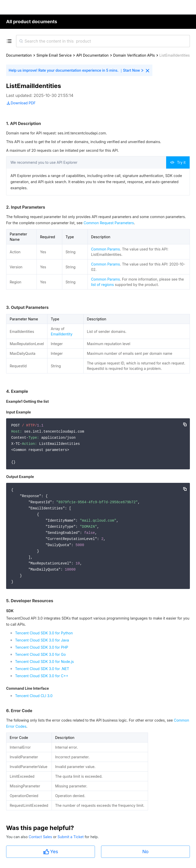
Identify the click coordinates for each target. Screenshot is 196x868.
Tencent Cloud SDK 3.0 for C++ (42, 676)
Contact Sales (41, 837)
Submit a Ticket (71, 837)
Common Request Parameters (109, 223)
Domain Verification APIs (134, 55)
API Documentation (93, 55)
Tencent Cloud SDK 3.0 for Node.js (44, 662)
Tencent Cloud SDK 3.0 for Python (44, 633)
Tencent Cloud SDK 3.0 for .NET (42, 669)
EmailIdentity (62, 334)
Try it (178, 162)
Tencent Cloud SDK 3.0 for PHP (42, 647)
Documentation (19, 55)
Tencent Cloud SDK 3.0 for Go (40, 654)
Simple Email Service (54, 55)
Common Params (106, 249)
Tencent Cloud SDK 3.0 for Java (42, 640)
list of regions (102, 285)
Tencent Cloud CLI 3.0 (34, 696)
